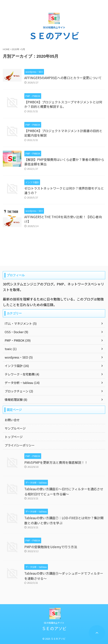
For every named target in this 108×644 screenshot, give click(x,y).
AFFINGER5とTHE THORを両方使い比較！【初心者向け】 (63, 219)
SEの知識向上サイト (54, 623)
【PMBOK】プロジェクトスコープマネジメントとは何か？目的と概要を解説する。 (63, 104)
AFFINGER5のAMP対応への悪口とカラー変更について (63, 78)
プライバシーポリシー (20, 445)
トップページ (14, 437)
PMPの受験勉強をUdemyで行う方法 (51, 547)
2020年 (15, 49)
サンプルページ (15, 428)
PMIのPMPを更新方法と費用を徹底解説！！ (56, 462)
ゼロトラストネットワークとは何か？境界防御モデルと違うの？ (64, 190)
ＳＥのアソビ (54, 35)
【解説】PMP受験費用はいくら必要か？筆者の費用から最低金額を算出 (64, 162)
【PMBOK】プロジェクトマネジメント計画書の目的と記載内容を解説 (63, 133)
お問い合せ (12, 420)
